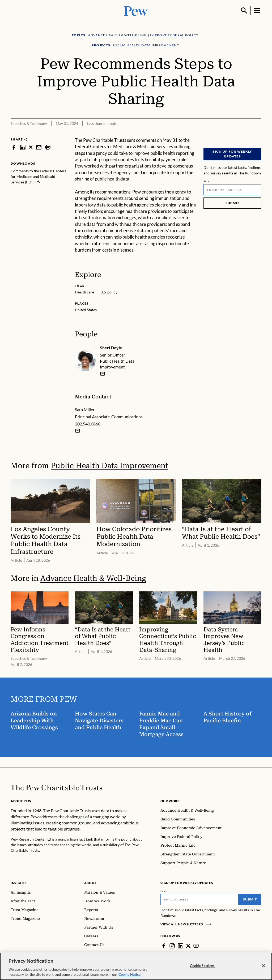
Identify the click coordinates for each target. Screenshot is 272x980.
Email (207, 181)
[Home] (56, 788)
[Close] (263, 968)
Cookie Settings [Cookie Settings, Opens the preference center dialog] (202, 968)
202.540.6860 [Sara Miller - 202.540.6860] (88, 424)
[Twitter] (188, 946)
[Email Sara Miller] (78, 431)
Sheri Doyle (111, 348)
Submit (232, 203)
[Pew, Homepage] (136, 10)
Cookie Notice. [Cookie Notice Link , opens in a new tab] (130, 977)
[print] (48, 147)
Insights (19, 883)
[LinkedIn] (181, 946)
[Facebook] (164, 946)
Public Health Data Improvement (109, 466)
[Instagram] (172, 946)
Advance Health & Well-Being (93, 578)
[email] (103, 374)
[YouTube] (196, 946)
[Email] (232, 190)
